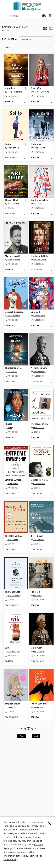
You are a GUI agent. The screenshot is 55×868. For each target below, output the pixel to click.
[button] (45, 29)
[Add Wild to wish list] (25, 661)
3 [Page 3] (25, 729)
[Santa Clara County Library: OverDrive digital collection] (27, 6)
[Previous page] (18, 729)
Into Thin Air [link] (37, 536)
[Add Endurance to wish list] (51, 158)
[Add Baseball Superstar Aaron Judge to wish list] (25, 326)
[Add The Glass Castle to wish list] (25, 605)
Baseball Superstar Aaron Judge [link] (14, 312)
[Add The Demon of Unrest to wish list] (25, 382)
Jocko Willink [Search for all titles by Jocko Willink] (13, 484)
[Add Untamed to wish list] (51, 326)
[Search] (4, 16)
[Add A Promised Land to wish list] (51, 382)
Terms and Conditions (15, 826)
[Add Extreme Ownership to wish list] (25, 493)
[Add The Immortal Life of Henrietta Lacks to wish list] (51, 270)
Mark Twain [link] (36, 648)
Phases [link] (9, 424)
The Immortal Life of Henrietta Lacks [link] (40, 256)
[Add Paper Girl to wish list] (51, 605)
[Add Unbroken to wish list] (25, 102)
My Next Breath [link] (13, 256)
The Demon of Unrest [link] (14, 368)
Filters (7, 47)
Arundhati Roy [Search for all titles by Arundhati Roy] (39, 484)
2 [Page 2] (22, 729)
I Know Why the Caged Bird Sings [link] (40, 704)
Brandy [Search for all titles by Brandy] (10, 428)
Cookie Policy (10, 860)
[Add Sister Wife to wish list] (51, 102)
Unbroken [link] (10, 88)
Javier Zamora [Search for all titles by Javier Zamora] (13, 148)
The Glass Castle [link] (13, 592)
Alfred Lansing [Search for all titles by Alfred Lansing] (39, 148)
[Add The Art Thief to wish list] (25, 214)
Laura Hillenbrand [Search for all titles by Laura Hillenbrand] (15, 92)
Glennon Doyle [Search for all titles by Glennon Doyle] (39, 316)
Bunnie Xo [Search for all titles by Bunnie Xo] (12, 708)
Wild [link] (7, 648)
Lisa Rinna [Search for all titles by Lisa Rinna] (37, 204)
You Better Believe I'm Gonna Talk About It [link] (40, 200)
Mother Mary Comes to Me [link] (40, 480)
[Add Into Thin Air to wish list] (51, 549)
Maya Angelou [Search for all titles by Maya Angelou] (39, 708)
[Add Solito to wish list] (25, 158)
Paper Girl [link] (36, 592)
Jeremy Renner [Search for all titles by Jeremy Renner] (14, 260)
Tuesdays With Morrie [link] (14, 536)
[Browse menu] (50, 16)
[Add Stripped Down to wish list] (25, 717)
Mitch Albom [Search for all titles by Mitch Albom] (13, 540)
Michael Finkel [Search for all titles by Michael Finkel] (13, 204)
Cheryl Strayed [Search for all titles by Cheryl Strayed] (13, 652)
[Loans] (44, 16)
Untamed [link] (35, 312)
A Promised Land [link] (39, 368)
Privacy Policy (38, 826)
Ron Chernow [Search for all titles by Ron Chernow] (39, 652)
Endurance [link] (36, 144)
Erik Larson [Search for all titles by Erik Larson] (12, 372)
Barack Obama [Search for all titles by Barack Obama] (39, 372)
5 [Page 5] (32, 729)
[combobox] (21, 16)
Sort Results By (10, 39)
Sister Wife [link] (36, 88)
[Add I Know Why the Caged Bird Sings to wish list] (51, 717)
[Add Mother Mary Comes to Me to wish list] (51, 493)
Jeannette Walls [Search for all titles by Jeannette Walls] (14, 596)
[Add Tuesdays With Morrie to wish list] (25, 549)
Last (36, 736)
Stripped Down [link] (12, 704)
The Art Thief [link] (12, 200)
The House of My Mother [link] (40, 424)
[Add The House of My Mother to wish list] (51, 438)
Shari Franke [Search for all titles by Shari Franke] (38, 428)
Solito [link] (8, 144)
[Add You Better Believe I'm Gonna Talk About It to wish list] (51, 214)
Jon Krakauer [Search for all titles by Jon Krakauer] (39, 540)
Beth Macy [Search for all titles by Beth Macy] (37, 596)
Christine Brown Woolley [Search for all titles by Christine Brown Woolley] (42, 92)
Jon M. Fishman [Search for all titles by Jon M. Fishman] (14, 316)
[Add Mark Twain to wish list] (51, 661)
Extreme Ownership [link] (14, 480)
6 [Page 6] (35, 729)
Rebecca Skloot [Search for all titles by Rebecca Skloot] (40, 260)
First (21, 736)
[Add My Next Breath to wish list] (25, 270)
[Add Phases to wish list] (25, 438)
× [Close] (50, 824)
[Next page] (39, 729)
